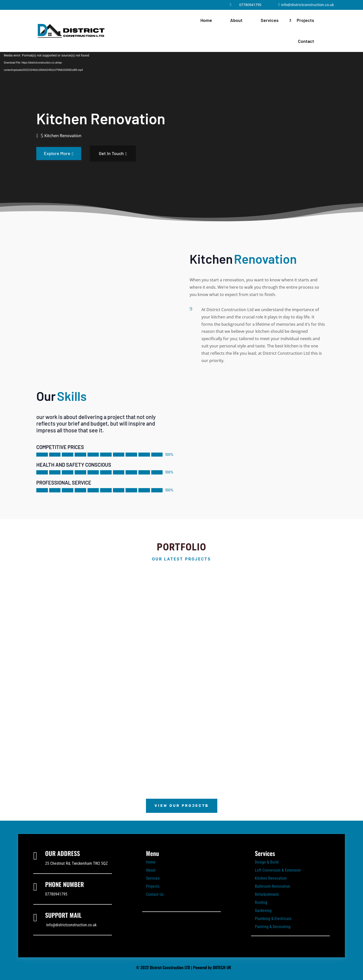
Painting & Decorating (273, 927)
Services (270, 20)
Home (206, 20)
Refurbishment (267, 894)
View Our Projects (182, 806)
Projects (305, 20)
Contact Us (155, 894)
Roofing (261, 902)
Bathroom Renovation (273, 886)
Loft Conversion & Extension (278, 870)
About (236, 20)
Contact (306, 41)
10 (201, 773)
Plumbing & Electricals (273, 919)
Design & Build (267, 862)
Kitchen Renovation (271, 878)
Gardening (263, 911)
